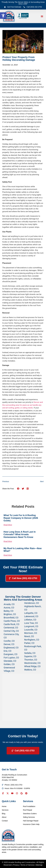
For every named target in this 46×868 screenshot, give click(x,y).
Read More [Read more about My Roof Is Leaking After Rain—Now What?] (8, 555)
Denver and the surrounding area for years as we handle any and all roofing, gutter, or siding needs (23, 405)
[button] (3, 16)
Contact (5, 821)
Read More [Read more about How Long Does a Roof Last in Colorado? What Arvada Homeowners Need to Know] (8, 541)
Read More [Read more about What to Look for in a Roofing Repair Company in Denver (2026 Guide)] (8, 525)
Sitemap (39, 865)
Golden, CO (9, 664)
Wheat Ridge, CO (32, 666)
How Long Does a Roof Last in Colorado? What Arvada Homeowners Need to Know (20, 534)
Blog (4, 814)
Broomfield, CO (11, 618)
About (4, 817)
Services (5, 810)
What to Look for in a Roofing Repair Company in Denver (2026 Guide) (21, 518)
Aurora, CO (9, 608)
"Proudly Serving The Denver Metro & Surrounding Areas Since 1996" (23, 3)
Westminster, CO (32, 663)
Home (4, 806)
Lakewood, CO (31, 616)
